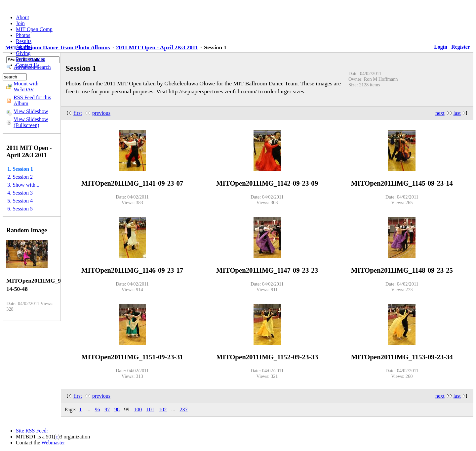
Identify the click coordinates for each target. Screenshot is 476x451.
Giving (23, 53)
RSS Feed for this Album (32, 100)
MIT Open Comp (34, 29)
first (78, 113)
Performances (30, 59)
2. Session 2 (20, 177)
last (457, 113)
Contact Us (28, 65)
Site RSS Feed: (33, 431)
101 (150, 409)
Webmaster (53, 443)
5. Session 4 (20, 201)
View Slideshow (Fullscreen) (31, 122)
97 (107, 409)
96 (98, 409)
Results (24, 41)
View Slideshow (31, 111)
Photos (23, 35)
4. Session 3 (20, 193)
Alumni (24, 47)
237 (183, 409)
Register (461, 47)
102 (163, 409)
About (22, 17)
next (440, 113)
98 (117, 409)
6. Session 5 (20, 209)
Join (20, 23)
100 (138, 409)
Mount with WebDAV (26, 87)
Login (441, 47)
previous (101, 113)
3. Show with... (23, 185)
